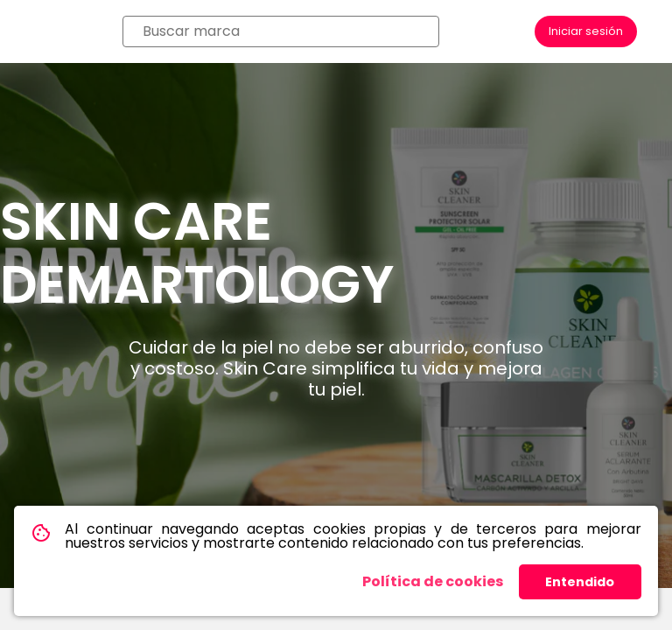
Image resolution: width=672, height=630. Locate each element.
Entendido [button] (580, 582)
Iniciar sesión (586, 31)
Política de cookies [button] (433, 581)
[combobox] (281, 31)
